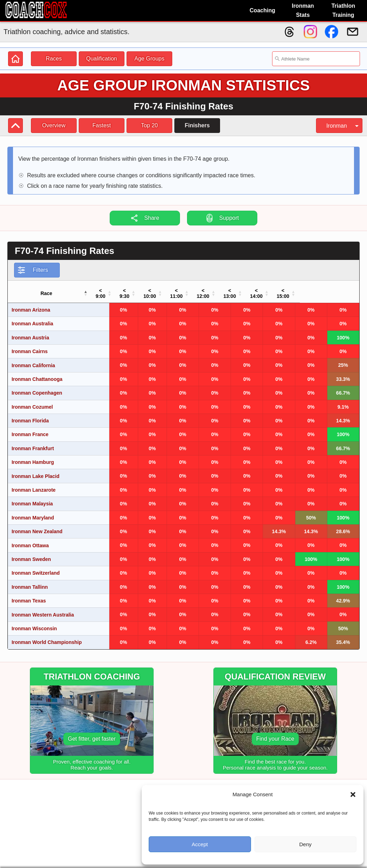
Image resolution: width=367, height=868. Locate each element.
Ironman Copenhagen (37, 387)
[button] (353, 794)
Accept (200, 844)
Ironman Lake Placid (36, 471)
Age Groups (149, 59)
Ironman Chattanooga (37, 374)
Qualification (102, 59)
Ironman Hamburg (33, 457)
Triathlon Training (343, 10)
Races (54, 59)
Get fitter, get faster (92, 733)
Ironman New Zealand (37, 526)
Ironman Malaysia (32, 498)
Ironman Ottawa (30, 540)
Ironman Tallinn (30, 581)
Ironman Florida (30, 415)
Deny (305, 844)
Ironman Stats (303, 10)
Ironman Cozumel (32, 401)
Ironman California (33, 360)
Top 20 (149, 125)
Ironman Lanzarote (34, 484)
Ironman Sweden (31, 554)
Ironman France (30, 429)
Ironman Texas (29, 595)
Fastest (102, 125)
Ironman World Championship (47, 637)
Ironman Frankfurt (33, 443)
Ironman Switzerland (36, 567)
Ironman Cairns (30, 346)
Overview (54, 125)
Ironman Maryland (33, 512)
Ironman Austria (30, 332)
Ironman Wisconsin (34, 623)
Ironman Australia (33, 318)
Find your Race (275, 733)
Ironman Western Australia (43, 609)
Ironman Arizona (31, 304)
